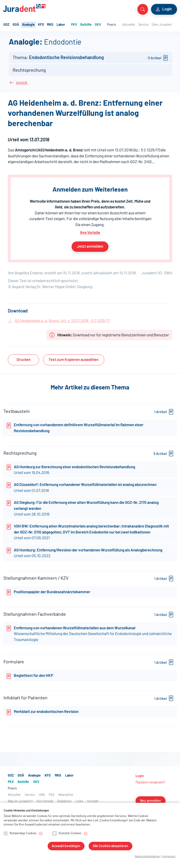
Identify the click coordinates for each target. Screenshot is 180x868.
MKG (50, 25)
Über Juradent (162, 25)
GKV (98, 25)
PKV (74, 25)
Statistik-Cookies (67, 834)
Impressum (169, 856)
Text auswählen (74, 360)
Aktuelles (129, 25)
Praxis (112, 25)
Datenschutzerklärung (147, 856)
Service (143, 25)
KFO (41, 25)
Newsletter (66, 798)
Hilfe (42, 798)
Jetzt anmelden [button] (90, 246)
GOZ (6, 25)
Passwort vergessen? (150, 785)
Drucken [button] (24, 360)
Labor (61, 25)
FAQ (52, 798)
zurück (22, 83)
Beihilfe (86, 25)
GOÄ (16, 25)
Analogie (28, 25)
